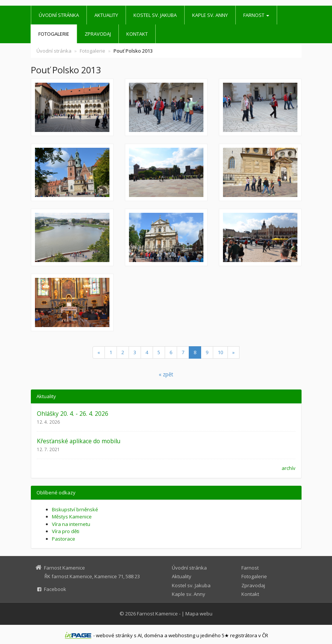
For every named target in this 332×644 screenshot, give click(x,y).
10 (220, 352)
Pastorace (64, 539)
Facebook (55, 589)
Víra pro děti (66, 531)
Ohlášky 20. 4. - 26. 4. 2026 (73, 414)
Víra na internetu (71, 524)
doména (154, 635)
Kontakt (137, 34)
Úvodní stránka (59, 15)
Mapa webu (199, 614)
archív (289, 468)
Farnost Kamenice (157, 614)
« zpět (166, 374)
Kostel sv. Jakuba (155, 15)
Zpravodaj (98, 34)
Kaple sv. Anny (210, 15)
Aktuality (106, 15)
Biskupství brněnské (75, 509)
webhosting (182, 635)
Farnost (256, 15)
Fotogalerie (54, 34)
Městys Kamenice (72, 517)
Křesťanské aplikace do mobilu (79, 441)
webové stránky (114, 635)
